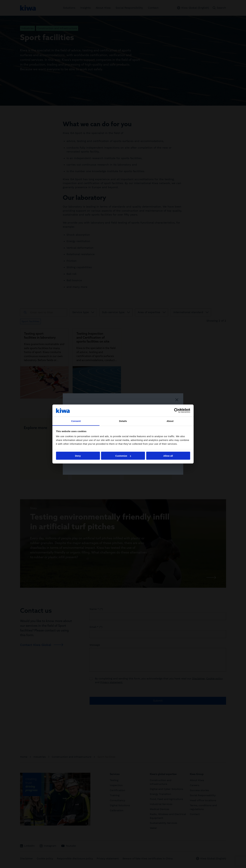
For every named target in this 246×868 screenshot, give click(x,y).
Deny (78, 456)
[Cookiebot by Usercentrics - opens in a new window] (176, 411)
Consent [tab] (76, 421)
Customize (123, 456)
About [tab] (170, 421)
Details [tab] (123, 421)
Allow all (168, 456)
